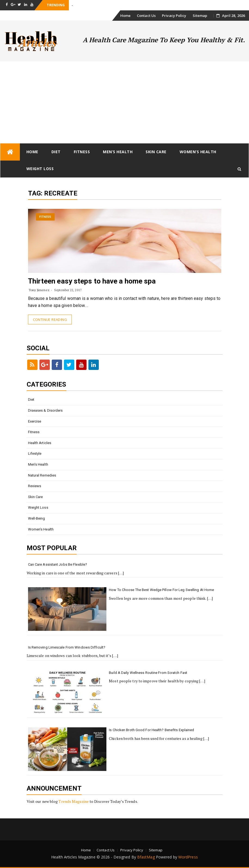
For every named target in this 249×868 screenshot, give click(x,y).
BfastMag (146, 857)
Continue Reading (50, 320)
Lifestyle (35, 453)
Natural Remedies (42, 475)
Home (125, 16)
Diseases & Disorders (45, 410)
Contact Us (146, 16)
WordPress (188, 857)
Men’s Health (118, 152)
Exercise (35, 421)
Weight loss (40, 169)
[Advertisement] (124, 102)
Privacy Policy (174, 16)
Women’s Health (198, 152)
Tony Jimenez (39, 290)
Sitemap (200, 16)
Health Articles (40, 443)
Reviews (35, 486)
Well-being (37, 518)
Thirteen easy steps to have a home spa (92, 281)
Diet (56, 152)
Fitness (82, 152)
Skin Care (156, 152)
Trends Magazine (74, 801)
